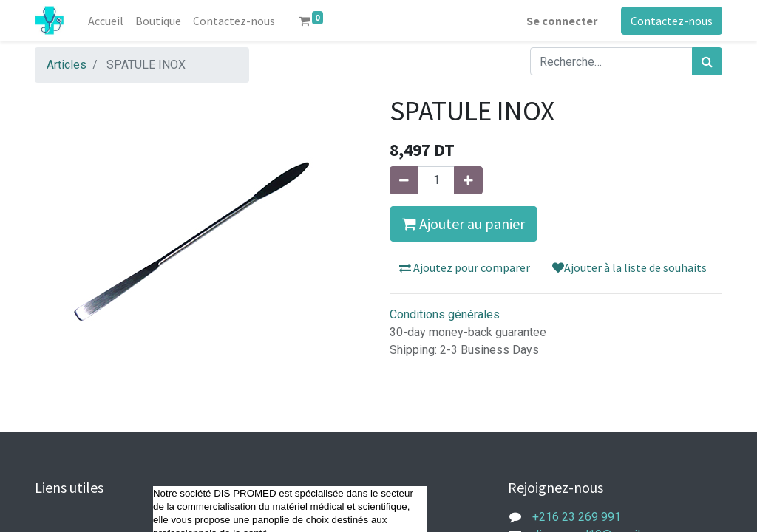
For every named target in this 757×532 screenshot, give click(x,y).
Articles (67, 65)
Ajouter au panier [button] (464, 224)
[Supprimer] (404, 180)
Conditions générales (445, 314)
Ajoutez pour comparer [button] (465, 267)
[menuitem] (106, 21)
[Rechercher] (707, 61)
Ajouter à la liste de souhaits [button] (629, 267)
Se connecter (562, 21)
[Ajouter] (468, 180)
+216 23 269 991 (577, 517)
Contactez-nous (672, 21)
